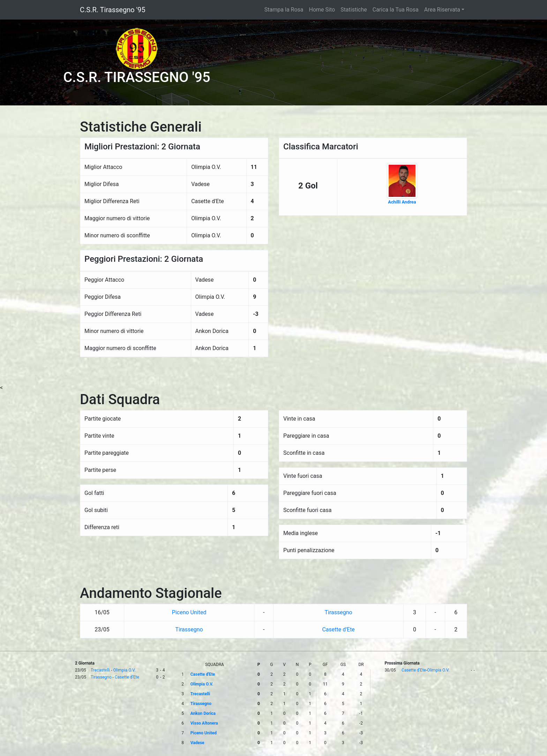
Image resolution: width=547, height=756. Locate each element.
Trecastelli (100, 670)
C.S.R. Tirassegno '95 (113, 10)
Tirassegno (339, 612)
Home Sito (322, 10)
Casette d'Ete (338, 629)
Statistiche (354, 10)
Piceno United (189, 612)
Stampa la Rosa (284, 10)
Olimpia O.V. (124, 670)
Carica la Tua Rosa (396, 10)
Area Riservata (442, 10)
